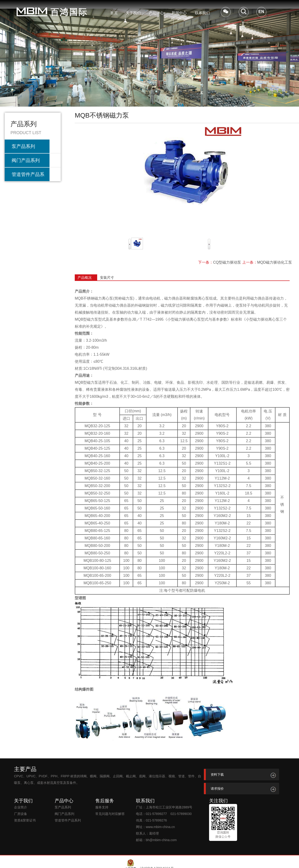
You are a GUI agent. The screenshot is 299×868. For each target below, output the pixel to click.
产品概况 (85, 278)
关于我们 (133, 13)
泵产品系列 (23, 146)
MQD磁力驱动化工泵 (275, 262)
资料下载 (217, 775)
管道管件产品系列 (28, 176)
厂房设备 (21, 814)
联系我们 (202, 13)
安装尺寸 (107, 278)
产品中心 (156, 13)
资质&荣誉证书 (25, 820)
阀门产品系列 (26, 160)
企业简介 (21, 807)
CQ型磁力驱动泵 (227, 262)
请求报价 (217, 789)
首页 (114, 13)
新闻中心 (179, 13)
